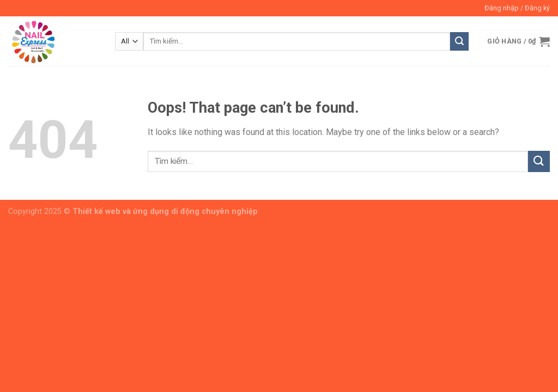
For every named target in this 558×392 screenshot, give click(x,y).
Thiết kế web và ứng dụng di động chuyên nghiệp (165, 212)
